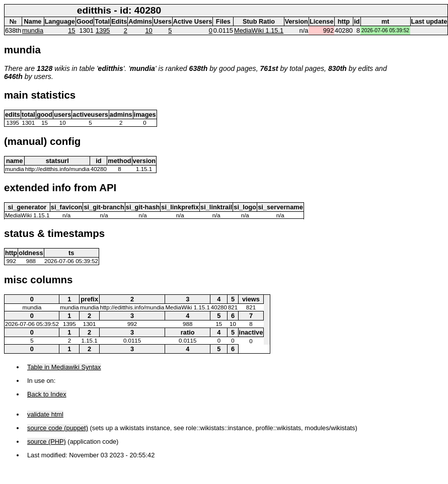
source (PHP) (47, 441)
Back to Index (47, 394)
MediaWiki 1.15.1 (259, 30)
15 (71, 30)
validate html (45, 414)
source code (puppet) (58, 428)
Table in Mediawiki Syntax (64, 367)
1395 (103, 30)
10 (148, 30)
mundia (33, 30)
